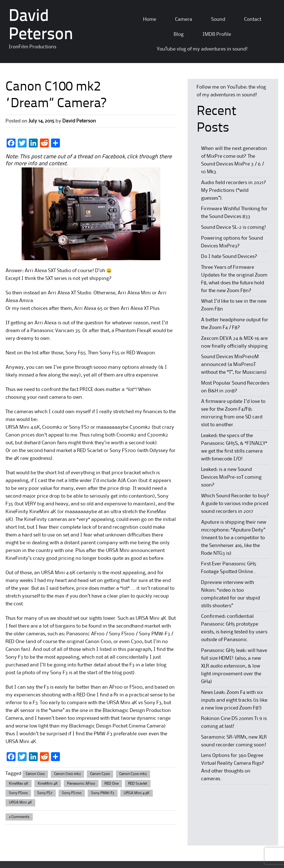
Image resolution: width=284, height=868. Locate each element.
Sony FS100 (18, 793)
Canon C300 (100, 774)
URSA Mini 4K (20, 802)
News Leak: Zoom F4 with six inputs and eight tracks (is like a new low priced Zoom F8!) (234, 700)
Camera (184, 19)
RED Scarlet (138, 784)
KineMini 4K (48, 784)
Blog (179, 34)
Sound (218, 19)
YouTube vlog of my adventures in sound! (202, 49)
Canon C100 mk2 (67, 774)
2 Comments (19, 817)
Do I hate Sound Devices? (229, 257)
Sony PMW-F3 (103, 793)
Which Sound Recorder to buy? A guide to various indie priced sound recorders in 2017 (235, 504)
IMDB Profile (217, 34)
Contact (253, 19)
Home (150, 19)
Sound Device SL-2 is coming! (234, 227)
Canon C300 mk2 (133, 774)
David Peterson (79, 121)
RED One (112, 784)
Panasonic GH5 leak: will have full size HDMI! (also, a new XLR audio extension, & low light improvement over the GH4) (234, 666)
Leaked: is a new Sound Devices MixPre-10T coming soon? (231, 477)
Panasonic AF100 (81, 784)
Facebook (113, 157)
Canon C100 (35, 774)
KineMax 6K (19, 784)
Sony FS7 (45, 793)
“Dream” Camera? (56, 104)
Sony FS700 (72, 793)
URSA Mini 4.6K (137, 793)
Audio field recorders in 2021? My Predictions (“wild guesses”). (234, 190)
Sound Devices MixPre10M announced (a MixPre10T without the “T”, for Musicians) (234, 365)
